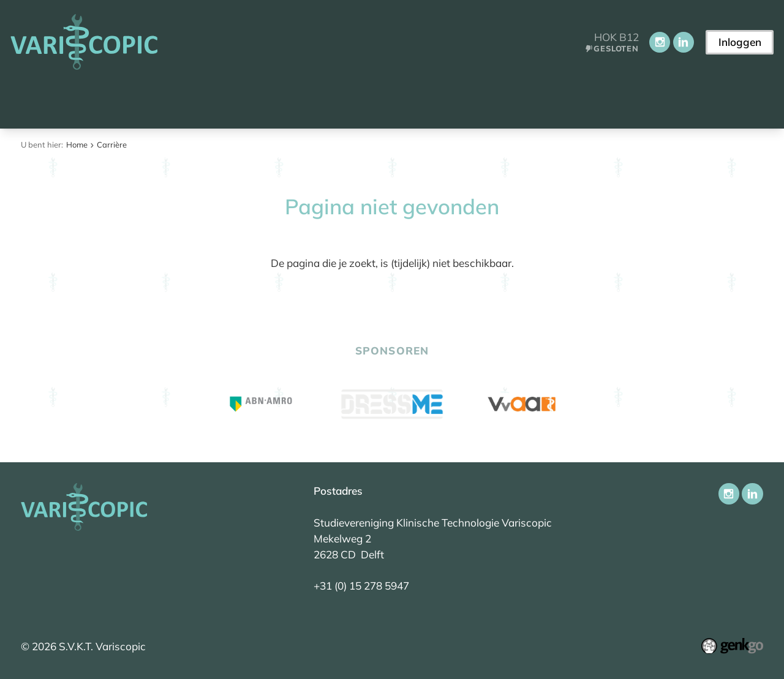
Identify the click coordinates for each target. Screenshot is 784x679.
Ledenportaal (550, 100)
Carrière (466, 100)
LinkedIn (684, 42)
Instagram (660, 42)
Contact (632, 100)
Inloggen (740, 42)
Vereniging (222, 100)
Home (28, 101)
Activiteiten (388, 100)
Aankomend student (112, 100)
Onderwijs (305, 100)
